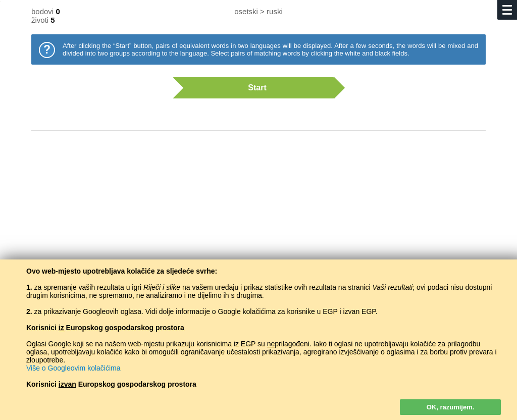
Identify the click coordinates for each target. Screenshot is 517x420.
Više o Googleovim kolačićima (73, 368)
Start (253, 88)
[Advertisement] (258, 220)
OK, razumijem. (451, 407)
